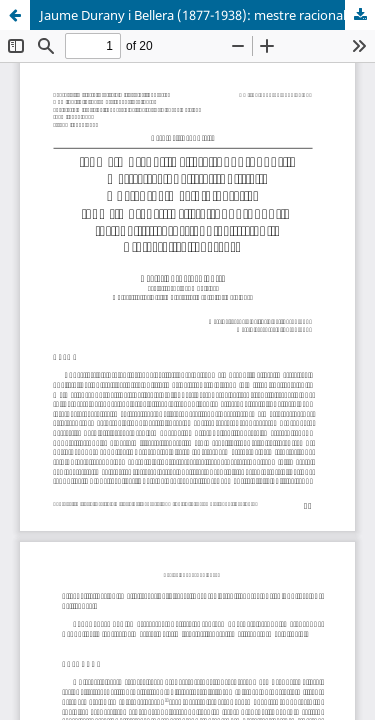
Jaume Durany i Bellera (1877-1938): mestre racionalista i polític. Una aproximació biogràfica (207, 15)
